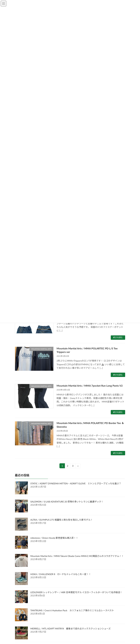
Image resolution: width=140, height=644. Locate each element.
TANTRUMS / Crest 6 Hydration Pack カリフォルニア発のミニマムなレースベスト (72, 611)
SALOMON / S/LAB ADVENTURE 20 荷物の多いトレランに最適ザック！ (67, 502)
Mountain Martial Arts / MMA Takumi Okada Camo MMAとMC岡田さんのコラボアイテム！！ (77, 556)
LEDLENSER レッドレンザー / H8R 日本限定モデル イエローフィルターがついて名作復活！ (76, 592)
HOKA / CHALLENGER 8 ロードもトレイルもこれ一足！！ (61, 574)
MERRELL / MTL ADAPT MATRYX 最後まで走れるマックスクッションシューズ (70, 629)
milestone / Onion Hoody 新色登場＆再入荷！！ (54, 538)
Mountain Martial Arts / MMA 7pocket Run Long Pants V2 (90, 386)
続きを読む (118, 337)
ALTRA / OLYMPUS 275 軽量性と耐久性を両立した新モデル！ (62, 520)
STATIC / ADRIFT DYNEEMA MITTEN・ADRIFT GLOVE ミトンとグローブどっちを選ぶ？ (76, 484)
